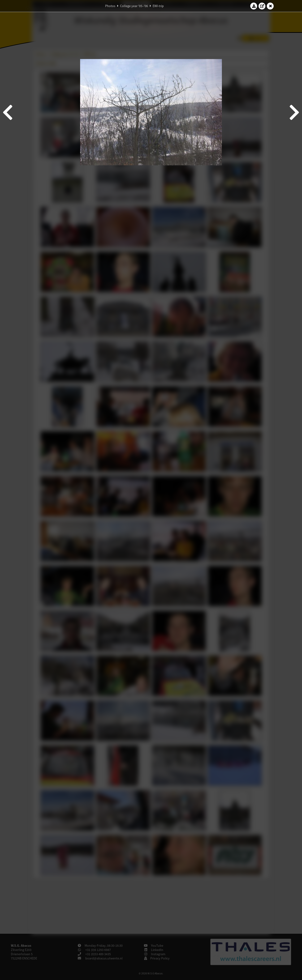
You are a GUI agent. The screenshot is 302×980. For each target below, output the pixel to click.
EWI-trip (158, 6)
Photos (110, 6)
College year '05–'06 (134, 6)
